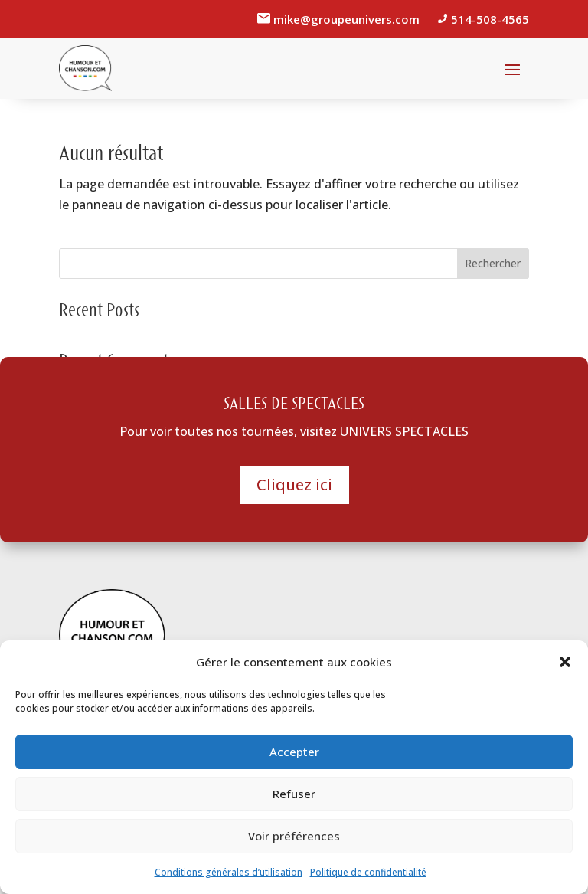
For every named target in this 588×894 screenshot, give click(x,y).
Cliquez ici (294, 485)
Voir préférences (294, 836)
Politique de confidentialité (368, 872)
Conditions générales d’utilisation (229, 872)
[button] (565, 662)
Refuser (294, 794)
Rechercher (493, 263)
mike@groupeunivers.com (348, 19)
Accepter (294, 752)
